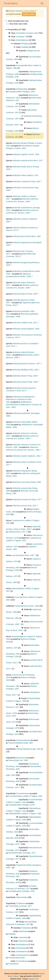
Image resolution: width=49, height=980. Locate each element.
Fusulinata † (21, 37)
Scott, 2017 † (26, 323)
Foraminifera (11, 3)
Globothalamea (22, 40)
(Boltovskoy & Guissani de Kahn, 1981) (24, 405)
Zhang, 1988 (27, 482)
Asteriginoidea (22, 89)
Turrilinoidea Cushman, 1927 (20, 906)
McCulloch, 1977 (28, 161)
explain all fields (29, 14)
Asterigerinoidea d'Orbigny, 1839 (21, 92)
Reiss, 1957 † (24, 555)
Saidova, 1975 (26, 175)
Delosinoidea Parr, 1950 (18, 760)
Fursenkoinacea (23, 793)
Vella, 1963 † (26, 370)
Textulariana (26, 928)
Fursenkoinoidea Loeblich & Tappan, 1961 (25, 796)
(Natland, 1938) (26, 329)
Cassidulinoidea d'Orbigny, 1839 (21, 805)
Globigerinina (32, 51)
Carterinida (23, 937)
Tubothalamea (22, 952)
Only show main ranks (17, 24)
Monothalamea (22, 944)
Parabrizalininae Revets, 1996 (27, 606)
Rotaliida (25, 47)
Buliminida (23, 931)
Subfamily (28, 116)
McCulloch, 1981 (27, 236)
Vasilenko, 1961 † (27, 456)
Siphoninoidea (22, 897)
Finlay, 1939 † (27, 181)
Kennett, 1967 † (26, 294)
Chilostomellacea (23, 740)
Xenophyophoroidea (17, 958)
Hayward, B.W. (34, 979)
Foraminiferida (22, 961)
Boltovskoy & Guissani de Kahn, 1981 (20, 399)
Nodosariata (21, 948)
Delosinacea (21, 758)
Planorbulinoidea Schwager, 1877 (22, 853)
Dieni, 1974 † (18, 532)
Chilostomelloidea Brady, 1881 (21, 743)
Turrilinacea (21, 903)
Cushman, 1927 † (27, 364)
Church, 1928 (26, 154)
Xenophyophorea (23, 955)
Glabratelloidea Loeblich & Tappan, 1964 (25, 814)
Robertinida (23, 941)
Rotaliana (25, 44)
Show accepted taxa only (17, 21)
